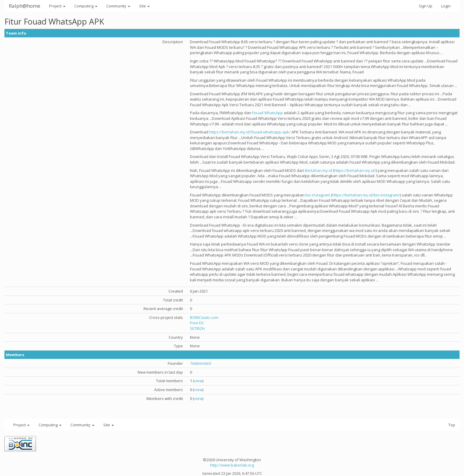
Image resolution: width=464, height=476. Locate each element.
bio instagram (318, 195)
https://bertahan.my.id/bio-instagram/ (366, 195)
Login (446, 6)
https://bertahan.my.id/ (355, 170)
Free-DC (197, 323)
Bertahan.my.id (318, 170)
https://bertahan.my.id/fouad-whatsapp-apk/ (250, 132)
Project (57, 6)
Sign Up (426, 6)
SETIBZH (197, 328)
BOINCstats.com (204, 317)
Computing (86, 6)
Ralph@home (25, 6)
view (198, 381)
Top (452, 425)
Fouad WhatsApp (268, 113)
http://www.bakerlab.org (232, 465)
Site (144, 6)
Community (118, 6)
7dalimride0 (200, 363)
